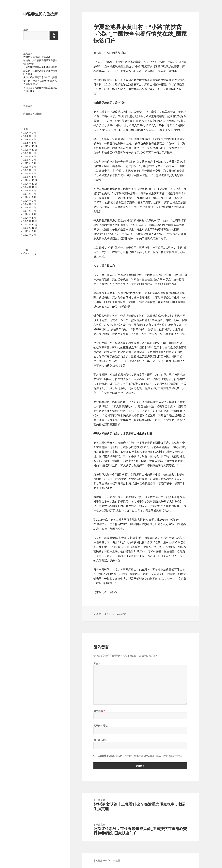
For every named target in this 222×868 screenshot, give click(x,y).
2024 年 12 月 (30, 180)
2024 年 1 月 (30, 218)
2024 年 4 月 (30, 208)
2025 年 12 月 (30, 146)
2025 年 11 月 (30, 150)
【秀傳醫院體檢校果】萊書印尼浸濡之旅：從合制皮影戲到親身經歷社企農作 (40, 71)
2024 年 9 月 (30, 190)
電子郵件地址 (102, 726)
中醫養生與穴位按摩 (41, 14)
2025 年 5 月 (30, 167)
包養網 (158, 447)
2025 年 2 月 (30, 173)
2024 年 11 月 (30, 184)
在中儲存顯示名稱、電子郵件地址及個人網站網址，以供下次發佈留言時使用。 (140, 756)
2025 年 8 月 (30, 156)
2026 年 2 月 (30, 139)
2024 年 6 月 (30, 201)
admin (123, 614)
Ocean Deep (30, 253)
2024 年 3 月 (30, 211)
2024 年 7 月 (30, 197)
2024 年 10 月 (30, 187)
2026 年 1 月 (30, 143)
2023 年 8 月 (30, 235)
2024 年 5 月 (30, 204)
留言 (97, 663)
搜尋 (26, 30)
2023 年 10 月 (30, 228)
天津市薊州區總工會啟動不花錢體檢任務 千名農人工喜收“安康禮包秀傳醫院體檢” (40, 81)
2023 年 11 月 (30, 225)
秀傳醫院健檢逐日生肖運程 (37, 57)
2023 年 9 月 (30, 231)
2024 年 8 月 (30, 194)
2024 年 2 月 (30, 214)
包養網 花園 (168, 302)
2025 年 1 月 (30, 177)
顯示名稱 (99, 711)
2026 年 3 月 (30, 136)
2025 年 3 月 (30, 170)
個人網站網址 (101, 740)
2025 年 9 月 (30, 153)
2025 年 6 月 (30, 163)
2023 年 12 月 (30, 221)
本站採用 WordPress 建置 (107, 860)
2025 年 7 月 (30, 160)
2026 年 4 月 (30, 133)
